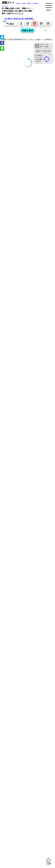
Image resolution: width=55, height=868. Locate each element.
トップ (4, 6)
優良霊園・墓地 (13, 472)
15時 (9, 360)
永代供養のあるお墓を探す (27, 129)
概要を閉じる (38, 154)
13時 (9, 357)
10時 (9, 353)
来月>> (43, 337)
